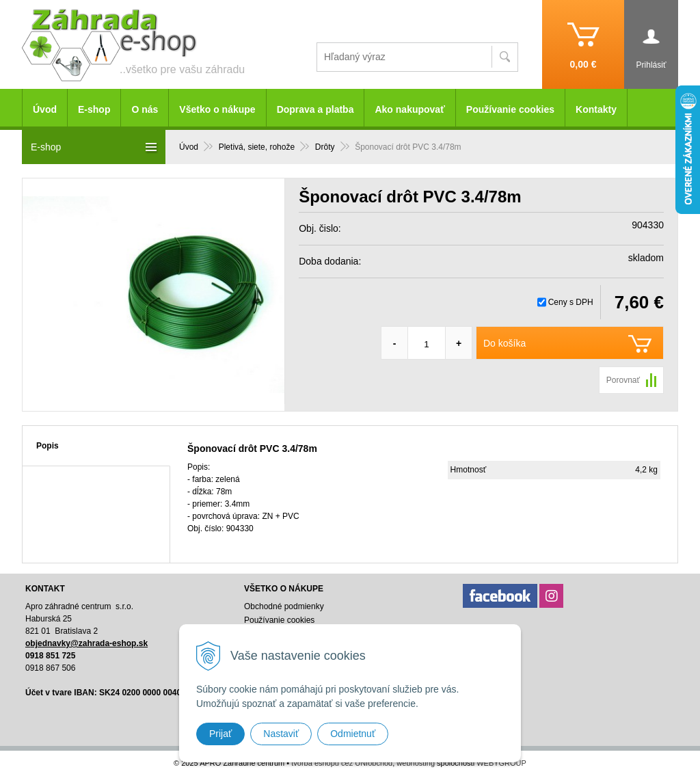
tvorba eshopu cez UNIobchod (342, 763)
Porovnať (623, 380)
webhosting (416, 763)
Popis (48, 446)
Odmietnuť (353, 734)
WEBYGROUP (501, 763)
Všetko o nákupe (217, 109)
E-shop (94, 109)
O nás (145, 109)
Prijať (220, 734)
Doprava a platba (315, 109)
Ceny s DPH (571, 302)
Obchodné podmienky (284, 606)
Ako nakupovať (409, 109)
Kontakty (596, 109)
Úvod (45, 109)
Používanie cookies (510, 109)
